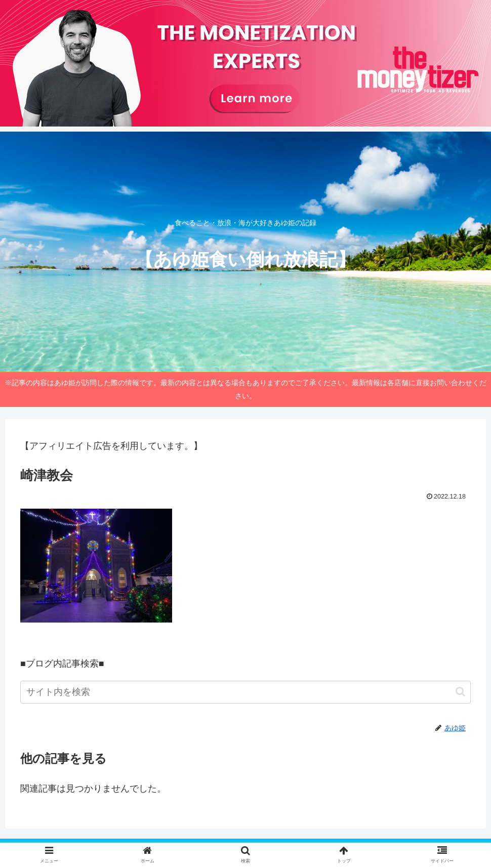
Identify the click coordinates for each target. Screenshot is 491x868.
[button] (460, 692)
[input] (245, 692)
